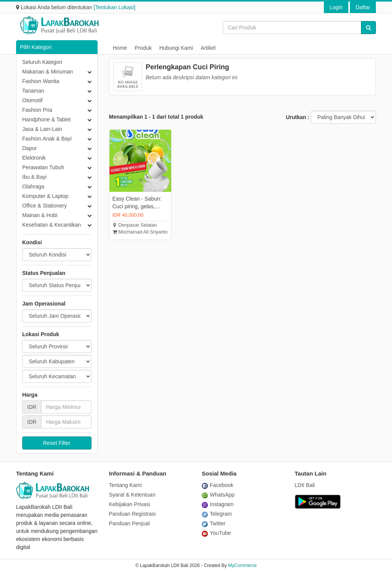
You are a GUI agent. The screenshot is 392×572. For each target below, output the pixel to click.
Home (120, 48)
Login (336, 7)
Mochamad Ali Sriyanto (140, 232)
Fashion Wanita (41, 81)
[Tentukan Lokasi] (115, 7)
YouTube (216, 533)
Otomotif (32, 100)
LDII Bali (305, 485)
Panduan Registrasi (132, 514)
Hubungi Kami (176, 48)
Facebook (217, 485)
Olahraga (33, 186)
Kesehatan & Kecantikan (51, 225)
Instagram (218, 504)
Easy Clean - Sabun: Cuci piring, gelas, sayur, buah (137, 203)
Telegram (217, 514)
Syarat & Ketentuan (132, 495)
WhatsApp (218, 495)
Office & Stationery (44, 206)
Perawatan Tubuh (43, 167)
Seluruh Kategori (42, 62)
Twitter (214, 523)
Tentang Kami (126, 485)
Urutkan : (298, 117)
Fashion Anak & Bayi (47, 139)
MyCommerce (243, 565)
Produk (143, 48)
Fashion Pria (37, 110)
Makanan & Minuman (47, 72)
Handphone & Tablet (47, 119)
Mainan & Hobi (40, 215)
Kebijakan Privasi (130, 504)
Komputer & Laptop (45, 196)
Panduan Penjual (130, 523)
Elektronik (34, 158)
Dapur (29, 148)
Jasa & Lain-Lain (42, 129)
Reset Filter (57, 443)
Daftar (363, 7)
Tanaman (33, 91)
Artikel (208, 48)
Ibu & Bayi (34, 177)
